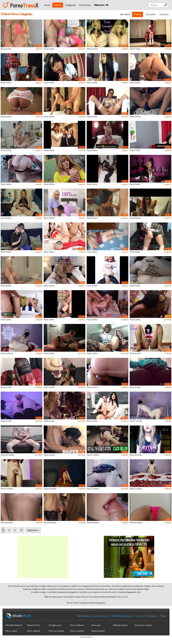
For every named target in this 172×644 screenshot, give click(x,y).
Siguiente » (33, 530)
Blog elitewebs (98, 631)
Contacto (139, 616)
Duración (164, 14)
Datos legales (83, 616)
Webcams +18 (101, 5)
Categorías (70, 5)
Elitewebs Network (14, 625)
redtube (39, 49)
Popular (137, 14)
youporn (82, 49)
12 (21, 530)
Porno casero (11, 631)
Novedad (150, 14)
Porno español (33, 631)
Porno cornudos (77, 631)
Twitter (163, 616)
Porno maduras (77, 625)
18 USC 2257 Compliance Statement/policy (86, 603)
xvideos (168, 49)
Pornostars (85, 5)
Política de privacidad (121, 616)
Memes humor (34, 625)
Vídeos (58, 5)
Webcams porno (120, 625)
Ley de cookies (100, 616)
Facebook (152, 616)
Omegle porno (55, 625)
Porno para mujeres (143, 625)
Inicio (47, 5)
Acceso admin (86, 637)
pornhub (168, 320)
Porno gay (96, 625)
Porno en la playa (56, 631)
